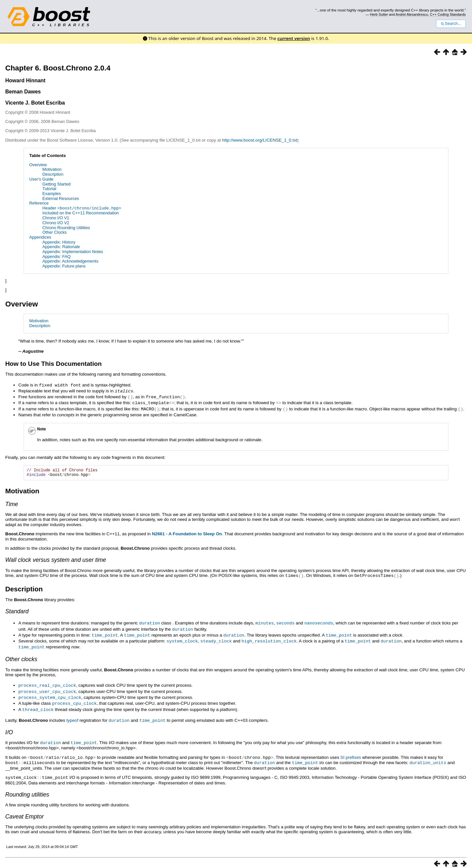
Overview (38, 165)
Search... (451, 24)
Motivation (52, 169)
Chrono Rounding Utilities (66, 227)
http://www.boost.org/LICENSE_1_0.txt (260, 140)
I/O (9, 728)
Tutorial (49, 189)
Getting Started (56, 184)
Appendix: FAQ (56, 256)
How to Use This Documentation (53, 363)
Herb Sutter (379, 14)
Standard (17, 611)
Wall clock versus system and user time (56, 560)
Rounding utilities (27, 789)
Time (12, 504)
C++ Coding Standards (448, 14)
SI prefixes (351, 753)
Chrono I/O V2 (56, 222)
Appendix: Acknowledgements (70, 261)
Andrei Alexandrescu (412, 14)
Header (82, 208)
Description (53, 174)
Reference (39, 203)
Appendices (40, 237)
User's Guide (41, 179)
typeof (72, 717)
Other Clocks (54, 232)
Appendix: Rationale (61, 247)
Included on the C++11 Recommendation (80, 213)
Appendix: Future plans (64, 266)
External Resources (61, 198)
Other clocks (21, 658)
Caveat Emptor (24, 811)
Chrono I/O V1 (56, 217)
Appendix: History (59, 242)
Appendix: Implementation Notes (73, 251)
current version (294, 38)
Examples (51, 194)
